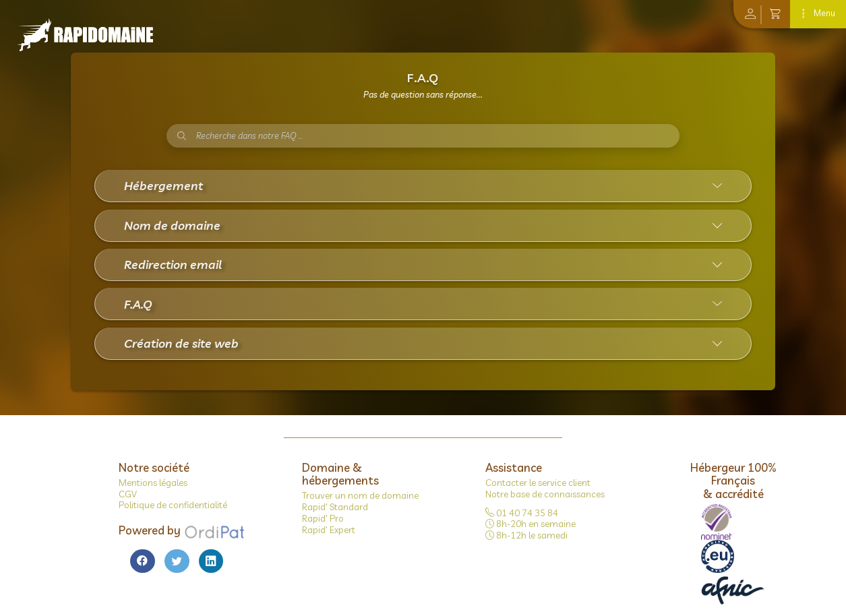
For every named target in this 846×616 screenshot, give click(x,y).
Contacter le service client (538, 483)
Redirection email (173, 264)
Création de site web (181, 343)
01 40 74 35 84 (522, 513)
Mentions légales (153, 483)
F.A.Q (138, 304)
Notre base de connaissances (545, 494)
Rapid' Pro (323, 518)
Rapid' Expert (329, 530)
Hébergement (163, 185)
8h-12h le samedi (526, 535)
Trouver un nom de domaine (360, 495)
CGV (128, 494)
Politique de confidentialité (173, 505)
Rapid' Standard (335, 507)
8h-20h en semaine (531, 524)
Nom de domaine (172, 225)
